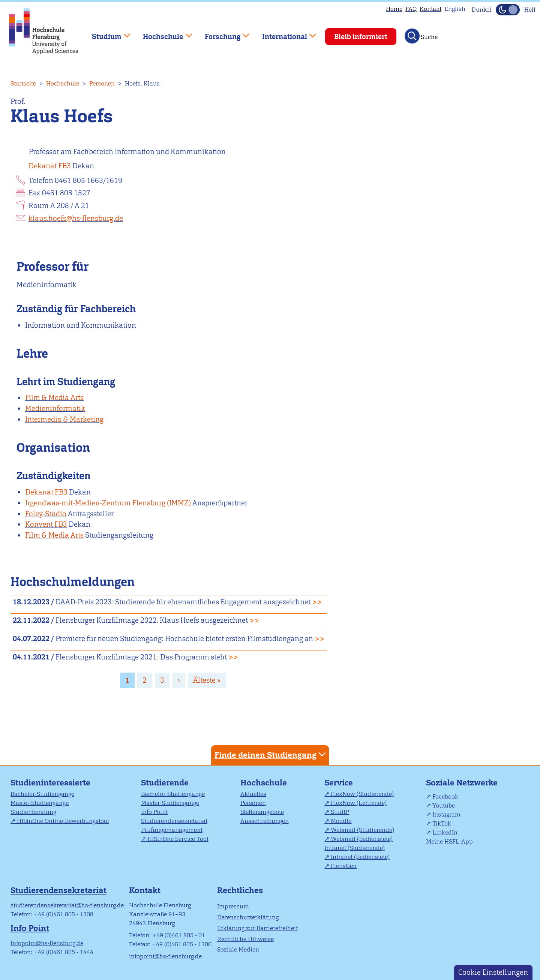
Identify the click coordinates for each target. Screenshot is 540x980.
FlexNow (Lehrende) (359, 803)
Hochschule (63, 83)
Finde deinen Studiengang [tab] (271, 754)
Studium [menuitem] (106, 33)
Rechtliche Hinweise (245, 939)
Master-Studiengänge (40, 803)
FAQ (411, 9)
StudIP (340, 812)
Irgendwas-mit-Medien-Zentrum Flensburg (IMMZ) (108, 503)
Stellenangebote (262, 812)
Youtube (444, 805)
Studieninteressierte (50, 783)
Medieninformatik (55, 408)
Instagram (446, 814)
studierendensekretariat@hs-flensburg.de (67, 905)
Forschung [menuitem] (222, 33)
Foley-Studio (46, 514)
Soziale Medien (238, 949)
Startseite (23, 83)
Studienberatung (33, 812)
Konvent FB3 (46, 524)
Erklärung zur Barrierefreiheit (257, 928)
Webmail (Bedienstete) (362, 839)
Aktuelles (253, 794)
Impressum (233, 906)
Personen (102, 83)
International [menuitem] (284, 33)
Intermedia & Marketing (64, 419)
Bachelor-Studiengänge (42, 794)
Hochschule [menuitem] (162, 33)
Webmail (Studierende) (362, 830)
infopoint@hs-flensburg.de (47, 943)
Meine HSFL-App (449, 841)
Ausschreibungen (265, 821)
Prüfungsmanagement (172, 830)
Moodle (341, 821)
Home (394, 9)
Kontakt (430, 9)
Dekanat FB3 (50, 166)
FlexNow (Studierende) (362, 794)
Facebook (445, 796)
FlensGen (344, 866)
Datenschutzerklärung (248, 917)
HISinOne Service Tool (178, 839)
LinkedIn (445, 832)
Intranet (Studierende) (355, 848)
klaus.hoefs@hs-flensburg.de (76, 218)
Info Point (154, 812)
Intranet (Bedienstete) (360, 857)
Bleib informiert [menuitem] (361, 37)
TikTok (442, 823)
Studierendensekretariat (174, 821)
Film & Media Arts (54, 398)
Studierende (165, 783)
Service (339, 783)
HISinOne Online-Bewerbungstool (63, 821)
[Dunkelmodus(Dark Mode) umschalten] (508, 10)
